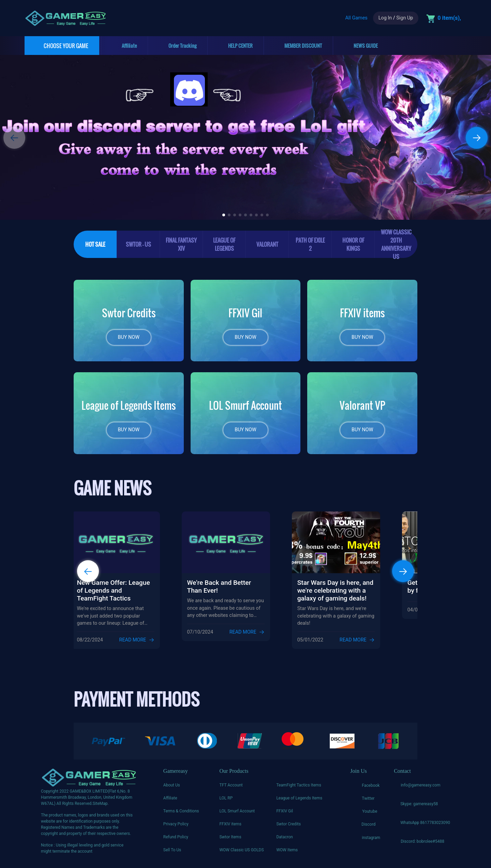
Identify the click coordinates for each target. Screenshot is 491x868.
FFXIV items (230, 827)
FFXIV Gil (285, 814)
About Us (172, 788)
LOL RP (226, 801)
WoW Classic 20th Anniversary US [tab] (396, 244)
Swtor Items (230, 840)
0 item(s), (449, 18)
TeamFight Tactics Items (299, 788)
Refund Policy (176, 840)
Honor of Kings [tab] (353, 244)
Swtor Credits (288, 827)
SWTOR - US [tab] (138, 244)
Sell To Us (172, 853)
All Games (356, 18)
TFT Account (231, 788)
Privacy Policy (176, 827)
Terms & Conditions (181, 814)
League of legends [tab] (224, 244)
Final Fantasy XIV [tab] (181, 244)
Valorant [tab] (267, 244)
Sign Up (405, 18)
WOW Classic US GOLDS (241, 853)
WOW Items (287, 853)
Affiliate (170, 801)
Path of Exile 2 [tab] (310, 244)
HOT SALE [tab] (95, 244)
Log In (385, 18)
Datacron (285, 840)
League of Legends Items (299, 801)
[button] (477, 138)
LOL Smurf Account (237, 814)
